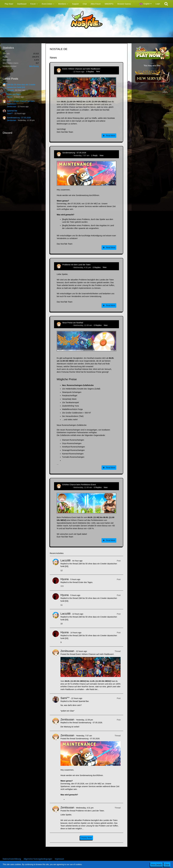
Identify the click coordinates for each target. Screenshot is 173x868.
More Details (156, 864)
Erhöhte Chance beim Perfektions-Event (79, 485)
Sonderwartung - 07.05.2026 (19, 118)
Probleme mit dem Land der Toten (76, 265)
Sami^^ (10, 113)
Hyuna (10, 97)
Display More (87, 838)
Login (158, 4)
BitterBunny (34, 66)
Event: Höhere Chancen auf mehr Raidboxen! (81, 69)
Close (167, 864)
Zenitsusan (12, 107)
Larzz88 (10, 90)
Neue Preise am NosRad (73, 323)
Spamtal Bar (12, 111)
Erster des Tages (14, 94)
